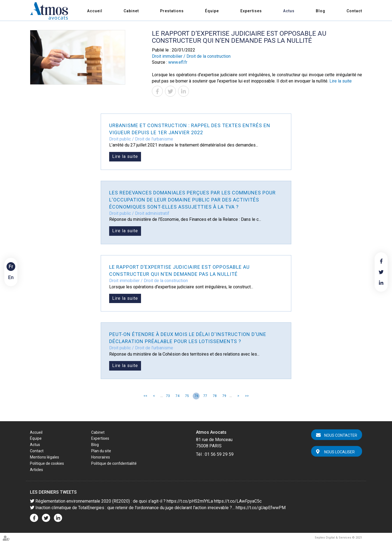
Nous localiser (339, 452)
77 (205, 396)
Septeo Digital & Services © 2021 (338, 538)
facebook (381, 261)
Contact (354, 11)
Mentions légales (45, 457)
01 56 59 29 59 (219, 454)
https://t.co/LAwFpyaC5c (238, 501)
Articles (36, 470)
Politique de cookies (47, 463)
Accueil (95, 11)
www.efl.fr (178, 62)
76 (197, 396)
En (11, 277)
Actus (289, 11)
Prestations (172, 11)
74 (177, 396)
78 (215, 396)
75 (187, 396)
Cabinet (131, 11)
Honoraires (101, 457)
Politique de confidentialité (114, 463)
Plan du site (101, 451)
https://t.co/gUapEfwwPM (261, 508)
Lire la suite (341, 81)
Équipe (212, 11)
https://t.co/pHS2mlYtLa (190, 501)
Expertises (251, 11)
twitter (381, 272)
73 (168, 396)
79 (224, 396)
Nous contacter (341, 435)
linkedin (381, 283)
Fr (11, 266)
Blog (321, 11)
